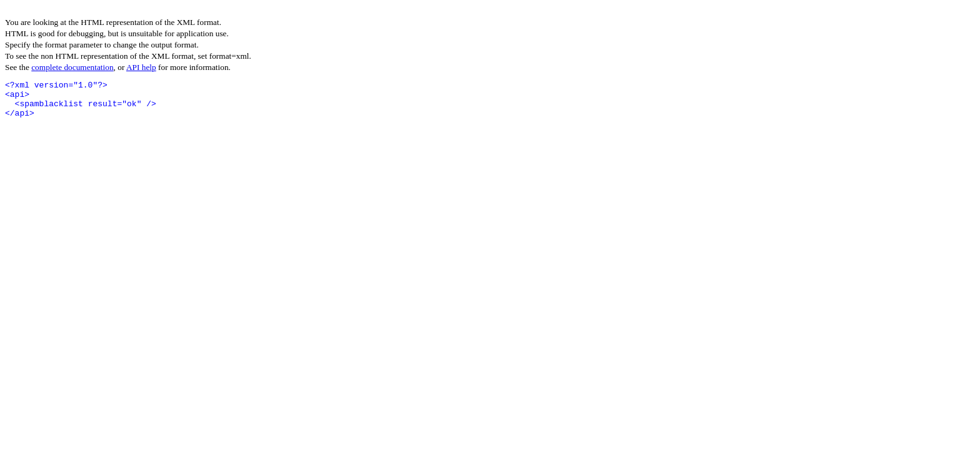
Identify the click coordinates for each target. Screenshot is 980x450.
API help (141, 67)
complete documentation (72, 67)
